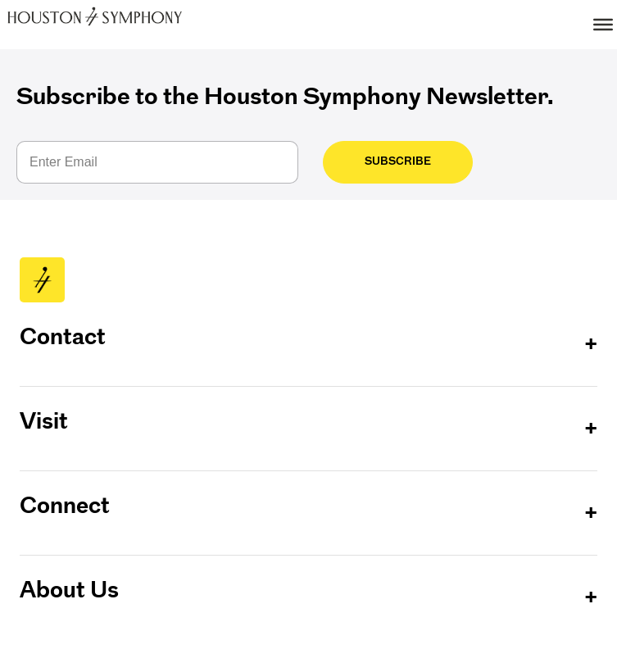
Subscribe (384, 161)
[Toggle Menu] (603, 25)
